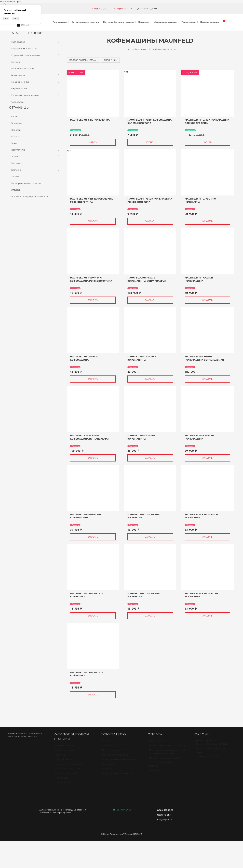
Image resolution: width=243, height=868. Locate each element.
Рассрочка (155, 772)
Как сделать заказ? (113, 751)
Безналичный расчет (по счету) (167, 747)
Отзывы (15, 190)
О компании (109, 765)
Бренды (16, 136)
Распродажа (61, 22)
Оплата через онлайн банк (165, 759)
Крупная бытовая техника (120, 22)
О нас (14, 143)
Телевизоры (190, 22)
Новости (16, 130)
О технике (17, 123)
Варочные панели (66, 751)
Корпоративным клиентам (26, 183)
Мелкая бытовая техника (35, 95)
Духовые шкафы (65, 747)
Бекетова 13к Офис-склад (210, 750)
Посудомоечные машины (70, 765)
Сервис (15, 176)
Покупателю (35, 150)
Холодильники (64, 761)
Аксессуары (35, 102)
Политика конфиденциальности (29, 197)
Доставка (35, 170)
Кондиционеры (211, 22)
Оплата (35, 157)
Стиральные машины (67, 770)
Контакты (35, 163)
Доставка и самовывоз (115, 756)
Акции (15, 117)
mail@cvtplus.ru (123, 8)
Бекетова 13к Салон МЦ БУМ (212, 746)
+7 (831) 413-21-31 (99, 9)
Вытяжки (145, 22)
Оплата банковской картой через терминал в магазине (168, 753)
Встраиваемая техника (86, 22)
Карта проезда (64, 813)
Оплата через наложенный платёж (165, 766)
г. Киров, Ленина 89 (207, 758)
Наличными (156, 742)
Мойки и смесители (167, 22)
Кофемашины (35, 89)
